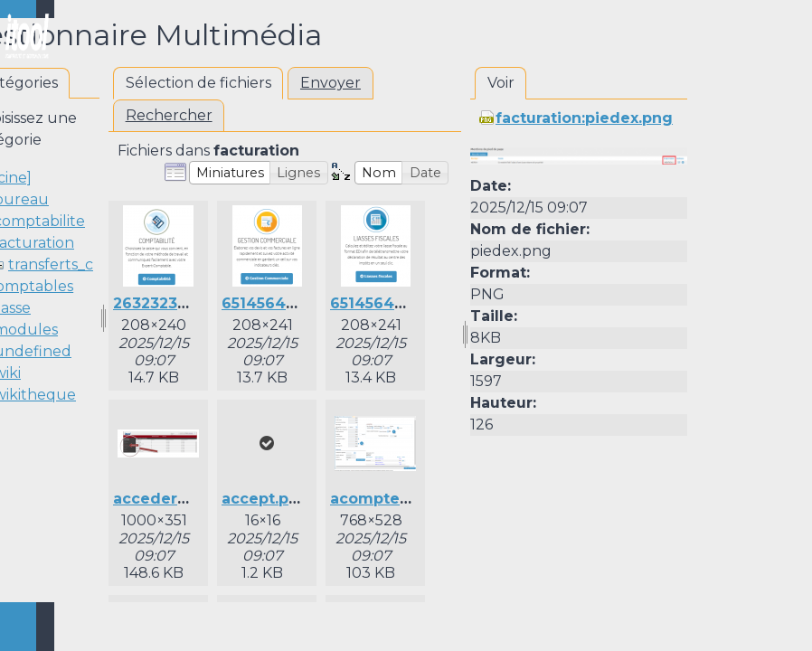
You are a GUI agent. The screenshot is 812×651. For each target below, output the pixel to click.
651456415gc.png (288, 303)
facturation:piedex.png (584, 118)
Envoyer (330, 83)
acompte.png (382, 499)
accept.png (265, 499)
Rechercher (169, 115)
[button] (230, 173)
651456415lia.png (396, 303)
